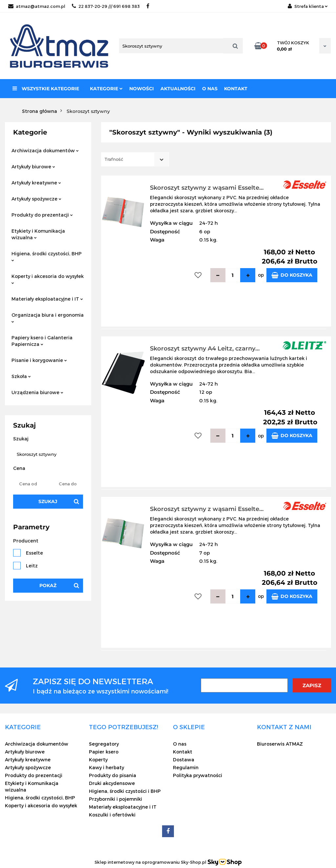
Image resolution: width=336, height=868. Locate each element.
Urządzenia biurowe (37, 392)
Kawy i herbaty (106, 767)
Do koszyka (292, 275)
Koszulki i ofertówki (112, 815)
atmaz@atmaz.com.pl (37, 6)
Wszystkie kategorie (46, 89)
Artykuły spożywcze (36, 199)
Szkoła (21, 376)
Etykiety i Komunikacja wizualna (38, 234)
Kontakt (236, 89)
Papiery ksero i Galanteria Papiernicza (42, 341)
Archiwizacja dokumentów (45, 150)
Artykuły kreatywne (36, 183)
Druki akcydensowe (112, 783)
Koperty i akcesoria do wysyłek (48, 279)
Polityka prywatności (198, 775)
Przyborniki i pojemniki (115, 799)
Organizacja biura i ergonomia (48, 318)
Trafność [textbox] (114, 159)
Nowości (142, 89)
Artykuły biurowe (33, 167)
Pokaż (48, 585)
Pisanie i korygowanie (39, 360)
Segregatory (104, 744)
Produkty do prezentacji (42, 215)
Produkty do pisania (113, 775)
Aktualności (178, 89)
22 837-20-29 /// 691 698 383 (106, 6)
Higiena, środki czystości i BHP (125, 791)
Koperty (98, 760)
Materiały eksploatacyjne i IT (47, 299)
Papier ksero (104, 752)
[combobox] (135, 159)
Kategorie (106, 89)
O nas (210, 89)
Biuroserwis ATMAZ (280, 744)
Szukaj (48, 501)
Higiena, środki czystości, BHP (47, 256)
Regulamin (186, 767)
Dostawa (184, 760)
